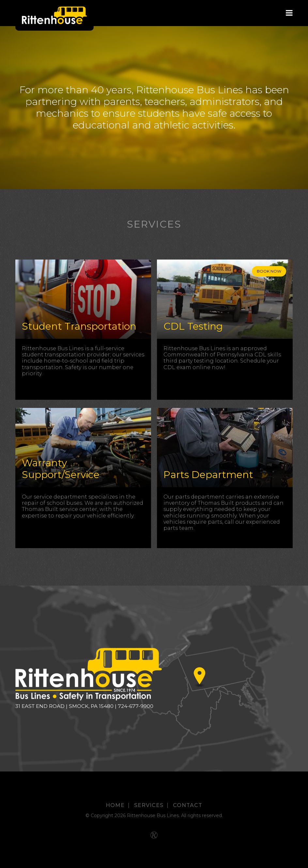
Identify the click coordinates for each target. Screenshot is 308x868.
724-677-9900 (136, 706)
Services (149, 805)
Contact (188, 805)
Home (115, 805)
